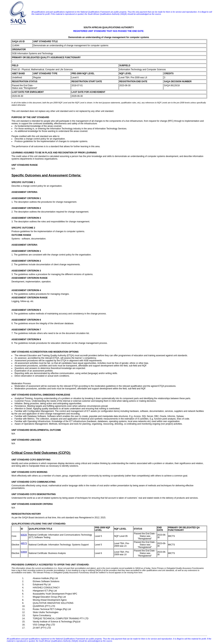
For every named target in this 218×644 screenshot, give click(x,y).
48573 (24, 543)
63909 (24, 552)
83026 (24, 535)
